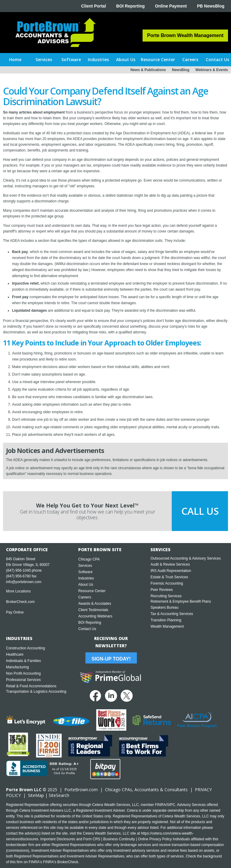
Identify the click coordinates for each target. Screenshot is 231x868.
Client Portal (94, 6)
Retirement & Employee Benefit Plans (181, 601)
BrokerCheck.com (20, 602)
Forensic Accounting (167, 583)
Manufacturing (17, 667)
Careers (85, 597)
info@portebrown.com (24, 582)
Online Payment (171, 6)
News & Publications (148, 70)
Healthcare (15, 654)
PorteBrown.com (81, 790)
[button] (44, 60)
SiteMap (36, 795)
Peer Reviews (162, 590)
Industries (86, 578)
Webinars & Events (212, 70)
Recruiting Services (166, 596)
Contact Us (87, 629)
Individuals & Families (23, 661)
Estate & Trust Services (169, 577)
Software (85, 572)
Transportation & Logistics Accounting (36, 692)
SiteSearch (59, 795)
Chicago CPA (89, 559)
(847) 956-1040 (18, 570)
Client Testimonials (93, 610)
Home (15, 59)
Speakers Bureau (164, 607)
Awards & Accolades (95, 604)
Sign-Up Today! (111, 659)
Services (85, 566)
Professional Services (23, 680)
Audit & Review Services (170, 564)
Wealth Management (167, 626)
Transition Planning (166, 620)
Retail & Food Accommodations (31, 686)
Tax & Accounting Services (172, 614)
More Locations (18, 591)
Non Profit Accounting (23, 673)
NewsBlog (181, 70)
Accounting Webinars (95, 616)
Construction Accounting (25, 648)
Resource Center (92, 591)
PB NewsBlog (211, 6)
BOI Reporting (130, 6)
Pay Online (15, 612)
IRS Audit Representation (171, 571)
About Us (86, 585)
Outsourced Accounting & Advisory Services (185, 558)
